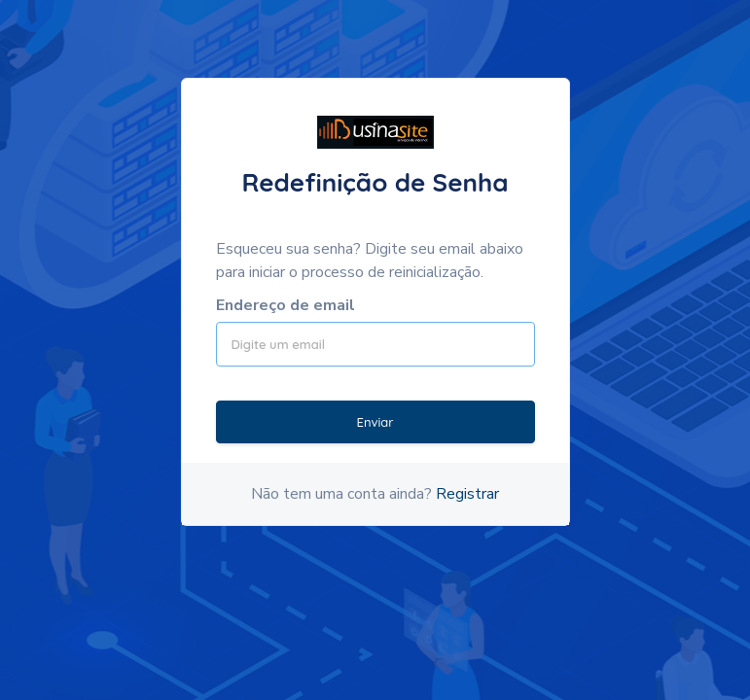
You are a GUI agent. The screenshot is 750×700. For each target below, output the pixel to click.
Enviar (375, 422)
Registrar (467, 494)
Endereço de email (286, 305)
